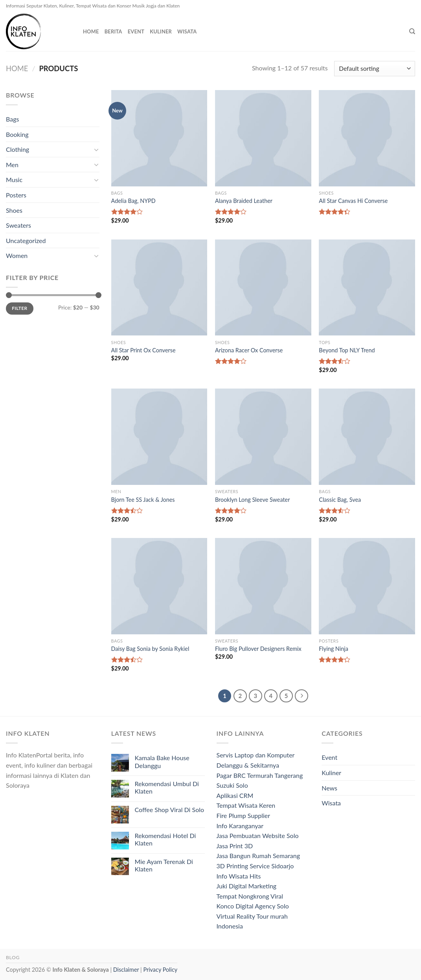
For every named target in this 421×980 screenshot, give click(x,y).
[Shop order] (375, 69)
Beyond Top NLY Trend (347, 350)
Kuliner (161, 31)
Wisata (187, 31)
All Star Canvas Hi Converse (353, 201)
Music (14, 180)
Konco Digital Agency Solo (253, 906)
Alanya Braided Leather (244, 201)
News (329, 788)
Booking (17, 134)
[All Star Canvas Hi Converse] (367, 138)
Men (12, 165)
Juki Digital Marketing (247, 886)
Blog (13, 957)
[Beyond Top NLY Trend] (367, 288)
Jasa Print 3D (235, 846)
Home (91, 31)
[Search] (412, 31)
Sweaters (18, 225)
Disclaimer (126, 970)
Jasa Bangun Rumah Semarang (258, 856)
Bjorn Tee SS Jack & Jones (143, 500)
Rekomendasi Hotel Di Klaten (165, 839)
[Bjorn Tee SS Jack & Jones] (159, 437)
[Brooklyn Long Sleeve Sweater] (263, 437)
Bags (12, 119)
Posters (16, 195)
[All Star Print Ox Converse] (159, 288)
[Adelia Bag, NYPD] (159, 138)
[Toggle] (96, 149)
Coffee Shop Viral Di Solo (170, 810)
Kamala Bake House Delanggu (162, 761)
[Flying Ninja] (367, 586)
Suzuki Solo (232, 785)
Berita (113, 31)
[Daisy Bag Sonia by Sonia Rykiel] (159, 586)
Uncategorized (26, 240)
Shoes (14, 210)
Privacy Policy (160, 970)
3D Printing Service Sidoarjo (255, 866)
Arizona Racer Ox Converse (249, 350)
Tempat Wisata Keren (246, 805)
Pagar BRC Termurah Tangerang (260, 775)
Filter (19, 308)
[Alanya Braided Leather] (263, 138)
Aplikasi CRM (235, 795)
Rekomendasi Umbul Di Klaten (167, 787)
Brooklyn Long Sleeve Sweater (252, 500)
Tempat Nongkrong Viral (250, 896)
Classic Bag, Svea (340, 500)
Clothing (17, 149)
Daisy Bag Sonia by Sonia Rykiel (150, 649)
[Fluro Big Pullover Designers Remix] (263, 586)
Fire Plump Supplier (244, 815)
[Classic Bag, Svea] (367, 437)
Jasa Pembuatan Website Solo (258, 835)
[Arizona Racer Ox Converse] (263, 288)
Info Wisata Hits (239, 876)
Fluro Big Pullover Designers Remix (258, 649)
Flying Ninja (333, 649)
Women (17, 255)
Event (136, 31)
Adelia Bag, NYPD (133, 201)
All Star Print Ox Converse (143, 350)
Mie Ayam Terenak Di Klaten (164, 865)
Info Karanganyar (240, 826)
